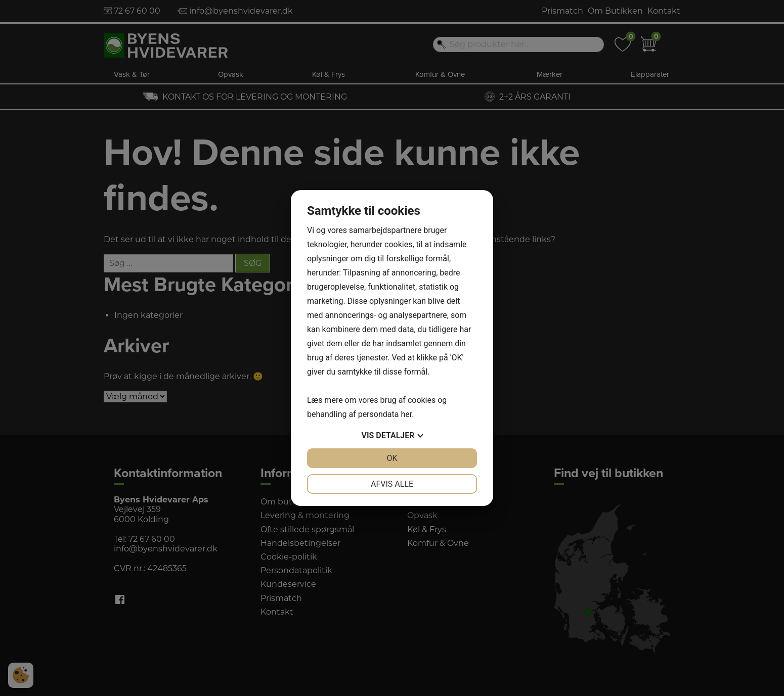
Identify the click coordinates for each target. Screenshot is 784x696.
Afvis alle (392, 484)
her (406, 414)
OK (392, 458)
